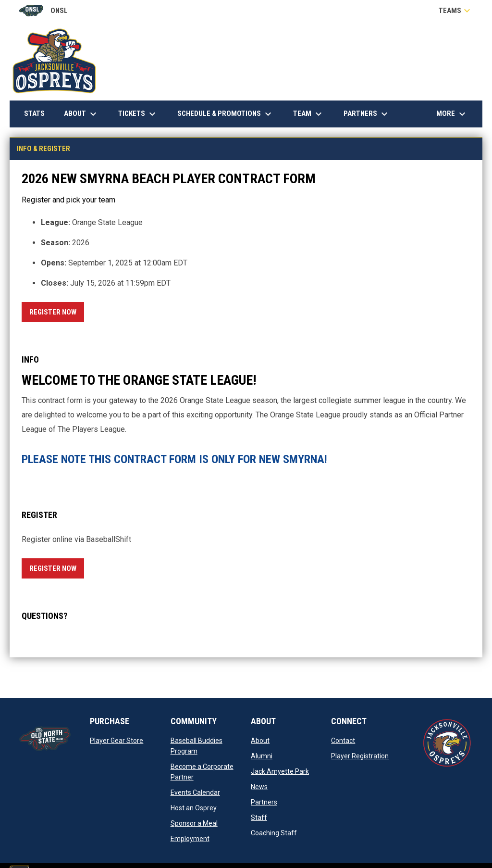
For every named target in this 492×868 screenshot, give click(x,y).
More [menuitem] (452, 114)
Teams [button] (456, 11)
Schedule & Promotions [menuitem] (226, 114)
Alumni (262, 756)
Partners (264, 802)
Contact (343, 741)
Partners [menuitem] (367, 114)
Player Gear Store (117, 741)
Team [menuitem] (309, 114)
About (260, 741)
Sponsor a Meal (194, 823)
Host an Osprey (194, 808)
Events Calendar (195, 793)
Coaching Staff (274, 833)
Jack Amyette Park (280, 771)
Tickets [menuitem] (138, 114)
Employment (190, 839)
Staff (259, 818)
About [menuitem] (81, 114)
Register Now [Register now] (57, 310)
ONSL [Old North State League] (43, 11)
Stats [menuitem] (38, 113)
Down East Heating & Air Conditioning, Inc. (403, 89)
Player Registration (360, 756)
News (259, 787)
